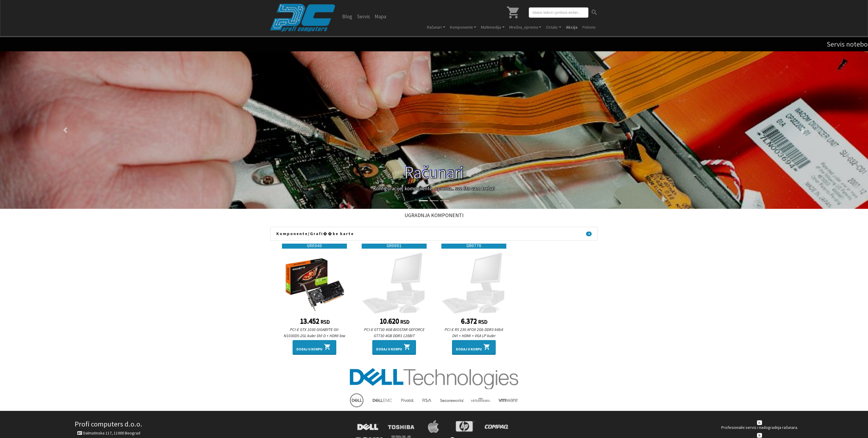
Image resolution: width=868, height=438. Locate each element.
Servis (363, 17)
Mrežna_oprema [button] (524, 27)
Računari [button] (434, 27)
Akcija (572, 27)
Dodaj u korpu (314, 347)
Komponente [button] (461, 27)
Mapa (380, 17)
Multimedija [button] (491, 27)
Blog (347, 17)
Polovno (589, 27)
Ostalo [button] (552, 27)
